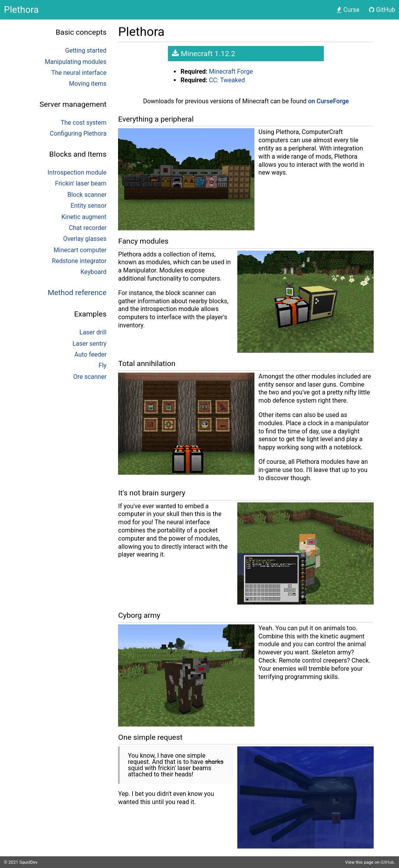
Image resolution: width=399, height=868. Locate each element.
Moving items (88, 84)
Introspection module (77, 172)
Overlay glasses (85, 239)
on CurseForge (329, 101)
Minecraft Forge (231, 72)
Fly (102, 365)
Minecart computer (80, 250)
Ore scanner (90, 377)
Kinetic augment (84, 217)
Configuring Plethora (78, 133)
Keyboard (93, 272)
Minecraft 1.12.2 (204, 54)
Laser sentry (89, 344)
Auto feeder (91, 354)
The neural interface (79, 73)
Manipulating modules (76, 62)
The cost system (84, 123)
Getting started (86, 50)
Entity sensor (88, 206)
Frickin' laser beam (81, 183)
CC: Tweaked (227, 80)
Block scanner (87, 195)
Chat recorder (88, 228)
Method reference (77, 293)
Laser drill (93, 332)
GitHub (387, 862)
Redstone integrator (79, 261)
